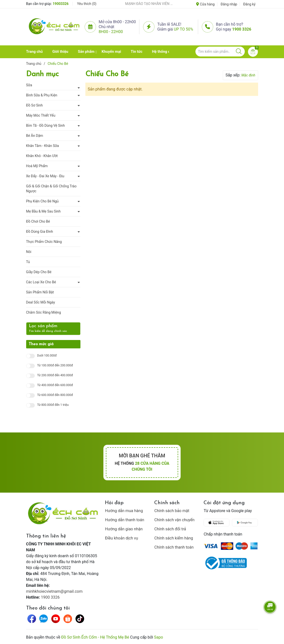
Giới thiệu (60, 52)
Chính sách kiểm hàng (174, 538)
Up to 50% (184, 29)
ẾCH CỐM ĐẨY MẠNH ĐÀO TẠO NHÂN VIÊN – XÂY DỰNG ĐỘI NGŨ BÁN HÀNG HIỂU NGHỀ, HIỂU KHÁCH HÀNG (143, 4)
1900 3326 (242, 29)
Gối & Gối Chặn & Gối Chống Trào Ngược (51, 189)
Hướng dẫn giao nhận (124, 529)
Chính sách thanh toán (174, 547)
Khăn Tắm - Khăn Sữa (43, 146)
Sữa (29, 85)
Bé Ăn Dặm (35, 136)
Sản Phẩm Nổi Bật (40, 292)
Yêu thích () (87, 4)
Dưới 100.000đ (47, 356)
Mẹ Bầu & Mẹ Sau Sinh (43, 211)
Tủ (28, 262)
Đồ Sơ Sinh (35, 105)
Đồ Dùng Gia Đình (40, 232)
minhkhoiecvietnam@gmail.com (54, 591)
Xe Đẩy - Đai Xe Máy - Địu (45, 176)
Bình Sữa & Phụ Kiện (42, 95)
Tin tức (137, 52)
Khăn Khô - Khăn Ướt (42, 156)
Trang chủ (34, 52)
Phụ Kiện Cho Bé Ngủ (42, 201)
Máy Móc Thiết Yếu (41, 115)
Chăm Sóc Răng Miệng (44, 312)
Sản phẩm (86, 52)
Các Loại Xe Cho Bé (41, 282)
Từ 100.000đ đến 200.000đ (55, 366)
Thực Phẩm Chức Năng (44, 242)
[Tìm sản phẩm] (220, 52)
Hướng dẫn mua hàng (124, 511)
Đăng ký (249, 4)
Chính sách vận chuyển (174, 520)
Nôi (29, 252)
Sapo (158, 637)
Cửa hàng (205, 4)
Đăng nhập (229, 4)
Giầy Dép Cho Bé (39, 272)
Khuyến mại (111, 52)
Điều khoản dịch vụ (121, 538)
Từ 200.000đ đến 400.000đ (55, 375)
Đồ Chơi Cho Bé (38, 221)
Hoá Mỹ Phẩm (37, 166)
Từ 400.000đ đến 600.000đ (55, 385)
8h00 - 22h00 (111, 32)
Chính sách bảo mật (172, 511)
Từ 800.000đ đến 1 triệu (53, 405)
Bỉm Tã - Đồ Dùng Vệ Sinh (46, 125)
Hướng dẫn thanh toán (124, 520)
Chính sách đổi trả (170, 529)
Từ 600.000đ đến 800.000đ (55, 395)
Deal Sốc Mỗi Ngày (41, 302)
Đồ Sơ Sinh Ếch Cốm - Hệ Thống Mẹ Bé (95, 637)
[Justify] (239, 52)
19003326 (61, 4)
